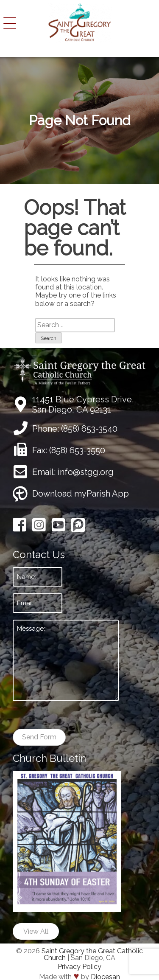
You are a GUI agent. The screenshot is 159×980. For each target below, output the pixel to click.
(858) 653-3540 (89, 429)
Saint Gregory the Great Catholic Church (92, 954)
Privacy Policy (79, 967)
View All (36, 931)
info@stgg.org (86, 472)
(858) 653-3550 (77, 450)
